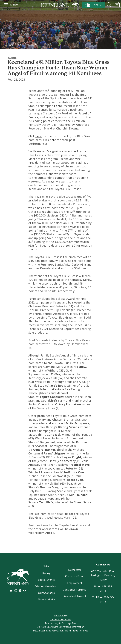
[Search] (107, 5)
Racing (46, 573)
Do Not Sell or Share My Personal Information (60, 627)
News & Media (46, 599)
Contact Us (103, 565)
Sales (46, 566)
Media (19, 45)
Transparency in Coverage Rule (61, 623)
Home (10, 45)
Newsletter (75, 570)
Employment (75, 583)
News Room (31, 45)
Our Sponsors (46, 593)
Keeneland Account (75, 596)
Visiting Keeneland (46, 586)
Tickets (93, 5)
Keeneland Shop (75, 576)
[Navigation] (6, 4)
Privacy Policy (60, 616)
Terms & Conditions (60, 619)
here (39, 136)
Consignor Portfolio (75, 590)
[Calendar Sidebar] (115, 5)
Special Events (46, 580)
